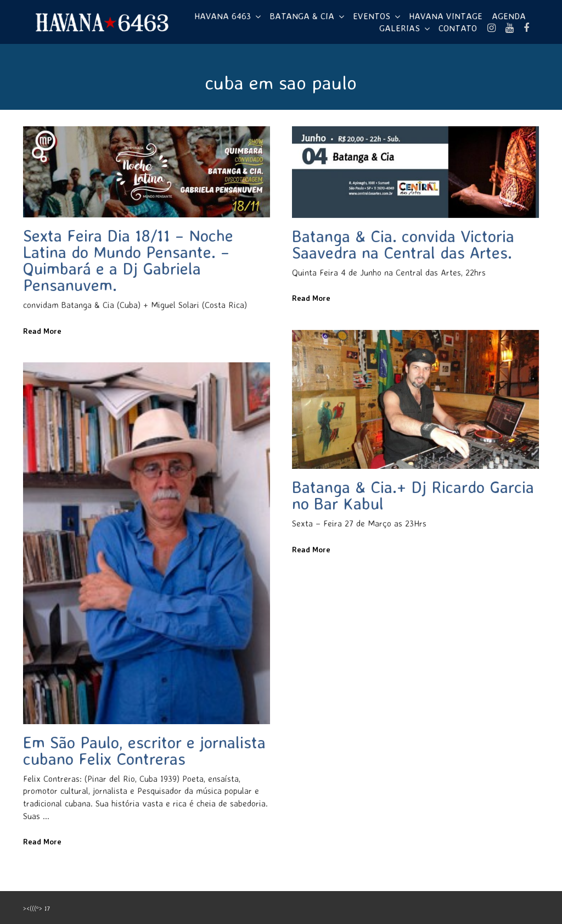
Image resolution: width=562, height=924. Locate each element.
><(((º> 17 (36, 908)
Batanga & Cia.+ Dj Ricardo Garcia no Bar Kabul (413, 495)
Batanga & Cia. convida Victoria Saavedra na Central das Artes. (403, 244)
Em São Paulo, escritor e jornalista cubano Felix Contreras (144, 750)
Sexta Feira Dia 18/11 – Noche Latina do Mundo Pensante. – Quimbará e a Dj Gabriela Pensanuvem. (128, 260)
